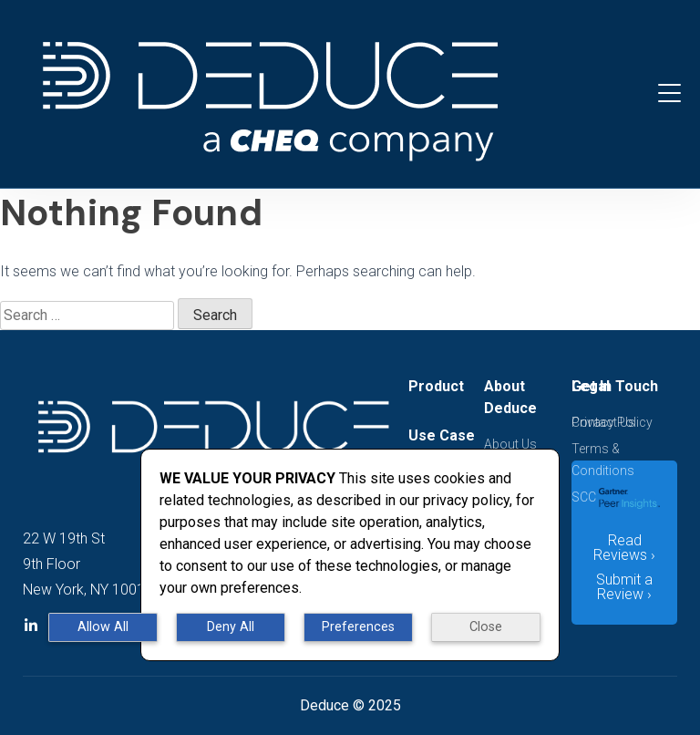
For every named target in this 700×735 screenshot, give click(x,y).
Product (436, 386)
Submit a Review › (624, 587)
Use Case (442, 435)
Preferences (358, 627)
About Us (510, 444)
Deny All (231, 627)
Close (486, 627)
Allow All (103, 627)
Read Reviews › (624, 548)
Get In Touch (615, 386)
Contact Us (603, 422)
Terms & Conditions (603, 460)
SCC (584, 497)
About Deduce (510, 397)
